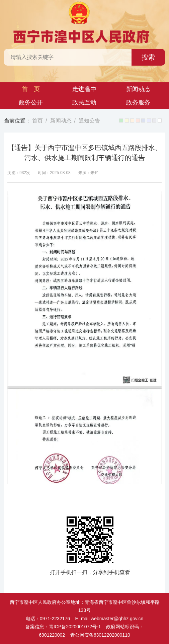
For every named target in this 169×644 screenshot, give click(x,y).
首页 (37, 121)
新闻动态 (138, 89)
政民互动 (84, 102)
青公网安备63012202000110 (100, 635)
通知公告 (89, 121)
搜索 (148, 57)
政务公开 (31, 102)
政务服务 (138, 102)
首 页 (31, 89)
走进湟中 (84, 89)
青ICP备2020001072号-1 (75, 627)
